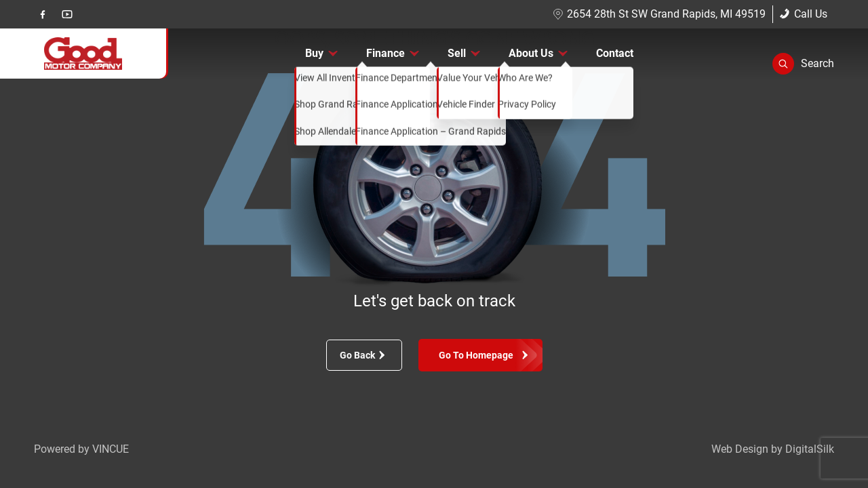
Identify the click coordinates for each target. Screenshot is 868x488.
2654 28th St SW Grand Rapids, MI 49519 (659, 14)
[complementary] (827, 447)
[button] (803, 64)
